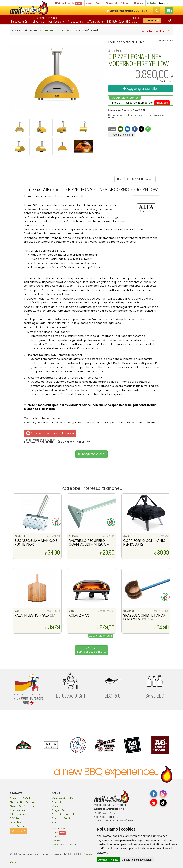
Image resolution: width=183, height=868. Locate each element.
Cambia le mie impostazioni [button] (137, 860)
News (55, 833)
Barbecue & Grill (20, 798)
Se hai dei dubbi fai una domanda (50, 433)
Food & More (18, 826)
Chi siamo (58, 829)
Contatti (57, 841)
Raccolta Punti (61, 818)
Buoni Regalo (60, 802)
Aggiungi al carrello (140, 89)
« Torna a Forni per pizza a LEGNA (91, 650)
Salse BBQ (124, 22)
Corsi (55, 806)
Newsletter (58, 837)
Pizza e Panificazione (23, 806)
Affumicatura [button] (96, 22)
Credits (15, 862)
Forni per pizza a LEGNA (57, 30)
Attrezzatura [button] (77, 22)
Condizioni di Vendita (65, 845)
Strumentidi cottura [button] (40, 20)
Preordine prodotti (63, 814)
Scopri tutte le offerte (155, 31)
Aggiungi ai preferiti (121, 135)
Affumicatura (18, 814)
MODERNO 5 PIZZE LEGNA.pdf (135, 179)
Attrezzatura (17, 810)
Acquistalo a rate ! (125, 98)
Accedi (164, 3)
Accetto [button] (103, 860)
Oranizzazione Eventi (65, 798)
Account (57, 822)
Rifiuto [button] (114, 860)
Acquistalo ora (91, 454)
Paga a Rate (60, 810)
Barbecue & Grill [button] (21, 22)
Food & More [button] (136, 20)
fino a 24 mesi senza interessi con (141, 103)
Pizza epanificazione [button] (57, 20)
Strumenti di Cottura (22, 802)
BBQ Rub (112, 22)
